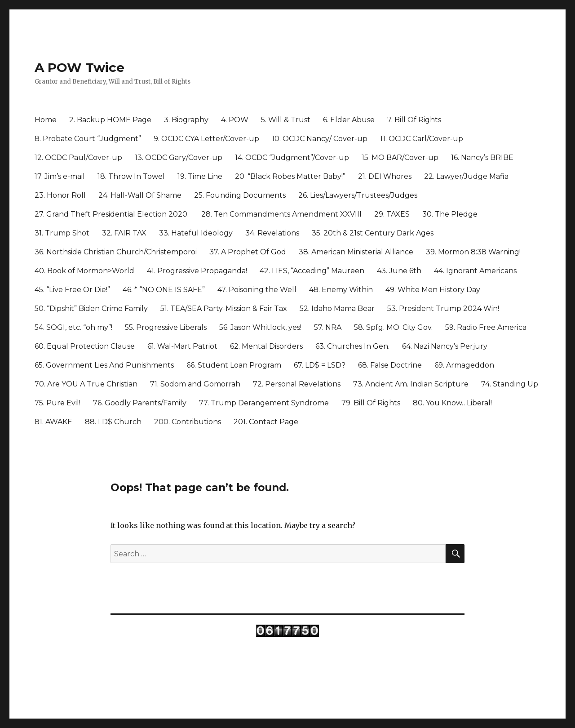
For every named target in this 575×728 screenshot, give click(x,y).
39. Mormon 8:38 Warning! (473, 252)
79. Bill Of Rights (371, 403)
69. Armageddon (464, 365)
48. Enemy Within (341, 290)
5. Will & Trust (286, 120)
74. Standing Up (510, 384)
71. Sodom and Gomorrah (195, 384)
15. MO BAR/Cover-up (400, 158)
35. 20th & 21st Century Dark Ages (373, 233)
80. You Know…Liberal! (452, 403)
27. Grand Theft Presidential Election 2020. (112, 214)
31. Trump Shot (62, 233)
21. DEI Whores (385, 176)
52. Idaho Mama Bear (337, 309)
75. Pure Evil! (57, 403)
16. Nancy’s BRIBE (482, 158)
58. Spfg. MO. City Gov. (393, 327)
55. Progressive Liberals (166, 327)
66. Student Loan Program (234, 365)
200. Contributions (188, 422)
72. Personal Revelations (297, 384)
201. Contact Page (266, 422)
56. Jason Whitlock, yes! (260, 327)
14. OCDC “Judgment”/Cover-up (292, 158)
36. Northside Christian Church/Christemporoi (116, 252)
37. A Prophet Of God (248, 252)
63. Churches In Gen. (352, 346)
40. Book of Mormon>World (84, 271)
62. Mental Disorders (266, 346)
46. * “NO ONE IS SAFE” (164, 290)
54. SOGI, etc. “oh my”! (73, 327)
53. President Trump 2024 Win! (443, 309)
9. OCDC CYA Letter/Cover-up (206, 139)
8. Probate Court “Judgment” (88, 139)
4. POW (235, 120)
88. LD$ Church (113, 422)
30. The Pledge (450, 214)
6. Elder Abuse (349, 120)
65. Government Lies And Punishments (104, 365)
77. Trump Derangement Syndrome (264, 403)
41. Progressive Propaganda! (197, 271)
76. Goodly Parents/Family (140, 403)
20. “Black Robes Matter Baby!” (290, 176)
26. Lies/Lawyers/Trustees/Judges (358, 195)
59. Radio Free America (486, 327)
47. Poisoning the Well (257, 290)
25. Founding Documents (240, 195)
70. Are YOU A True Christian (86, 384)
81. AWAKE (53, 422)
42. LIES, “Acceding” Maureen (312, 271)
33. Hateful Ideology (196, 233)
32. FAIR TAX (124, 233)
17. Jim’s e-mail (60, 176)
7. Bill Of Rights (414, 120)
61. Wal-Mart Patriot (182, 346)
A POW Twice (80, 67)
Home (46, 120)
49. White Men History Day (433, 290)
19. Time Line (200, 176)
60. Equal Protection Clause (85, 346)
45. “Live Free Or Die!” (72, 290)
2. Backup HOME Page (110, 120)
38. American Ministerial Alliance (356, 252)
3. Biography (186, 120)
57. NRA (328, 327)
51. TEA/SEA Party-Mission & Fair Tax (224, 309)
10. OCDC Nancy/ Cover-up (320, 139)
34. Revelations (272, 233)
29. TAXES (392, 214)
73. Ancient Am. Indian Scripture (411, 384)
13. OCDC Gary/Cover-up (179, 158)
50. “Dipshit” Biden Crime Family (91, 309)
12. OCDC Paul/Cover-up (78, 158)
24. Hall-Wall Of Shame (140, 195)
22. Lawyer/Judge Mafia (466, 176)
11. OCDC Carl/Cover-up (422, 139)
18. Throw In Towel (131, 176)
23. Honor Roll (60, 195)
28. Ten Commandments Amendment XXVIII (281, 214)
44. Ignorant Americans (475, 271)
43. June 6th (399, 271)
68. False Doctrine (390, 365)
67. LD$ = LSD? (320, 365)
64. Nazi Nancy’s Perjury (445, 346)
